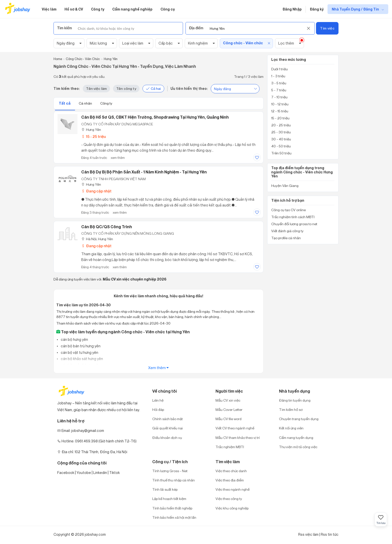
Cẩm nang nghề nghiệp (132, 9)
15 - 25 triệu (93, 137)
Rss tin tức (330, 534)
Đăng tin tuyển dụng (295, 400)
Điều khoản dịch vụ (167, 438)
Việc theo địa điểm (230, 480)
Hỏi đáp (158, 410)
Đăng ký (317, 9)
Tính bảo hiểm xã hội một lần (174, 517)
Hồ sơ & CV (74, 9)
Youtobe (84, 473)
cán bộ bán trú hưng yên (80, 346)
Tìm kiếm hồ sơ (291, 410)
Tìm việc (327, 28)
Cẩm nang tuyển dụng (296, 438)
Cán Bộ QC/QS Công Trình (107, 227)
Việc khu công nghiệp (232, 508)
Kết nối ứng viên (291, 428)
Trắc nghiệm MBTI (230, 447)
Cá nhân (86, 103)
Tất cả (65, 103)
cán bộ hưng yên (74, 339)
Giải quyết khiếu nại (167, 428)
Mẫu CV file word (228, 419)
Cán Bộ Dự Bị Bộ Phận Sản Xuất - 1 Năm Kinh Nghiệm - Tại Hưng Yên (144, 172)
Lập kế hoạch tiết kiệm (169, 499)
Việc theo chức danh (231, 471)
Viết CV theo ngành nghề (235, 428)
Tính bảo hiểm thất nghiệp (172, 508)
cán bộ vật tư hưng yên (79, 352)
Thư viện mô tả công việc (298, 447)
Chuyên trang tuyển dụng (299, 419)
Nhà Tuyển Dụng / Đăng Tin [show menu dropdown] (356, 9)
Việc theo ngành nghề (232, 489)
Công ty (98, 9)
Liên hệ (158, 400)
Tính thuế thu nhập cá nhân (173, 480)
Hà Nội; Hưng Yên (97, 239)
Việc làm (49, 9)
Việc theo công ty (229, 499)
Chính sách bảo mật (167, 419)
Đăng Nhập (292, 9)
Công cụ (168, 9)
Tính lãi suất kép (165, 489)
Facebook (66, 473)
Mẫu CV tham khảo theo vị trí (238, 438)
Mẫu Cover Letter (229, 410)
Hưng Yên (91, 129)
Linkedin (100, 473)
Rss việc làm (308, 534)
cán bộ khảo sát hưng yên (81, 359)
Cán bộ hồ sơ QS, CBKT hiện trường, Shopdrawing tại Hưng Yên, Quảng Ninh (155, 117)
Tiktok (114, 473)
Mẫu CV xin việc (228, 400)
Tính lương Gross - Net (170, 471)
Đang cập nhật (96, 191)
